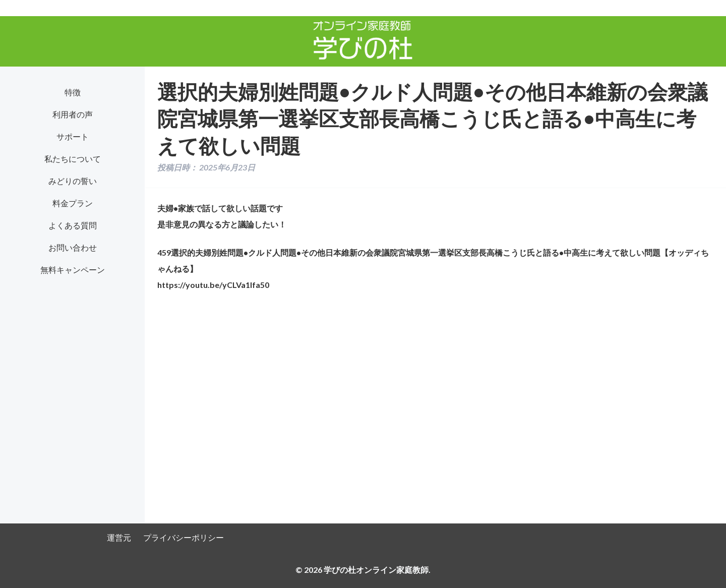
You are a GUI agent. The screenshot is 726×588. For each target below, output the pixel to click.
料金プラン (73, 203)
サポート (73, 136)
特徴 (73, 92)
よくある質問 (73, 225)
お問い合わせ (73, 247)
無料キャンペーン (73, 270)
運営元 (119, 537)
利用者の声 (73, 114)
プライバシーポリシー (184, 537)
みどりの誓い (73, 181)
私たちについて (73, 159)
